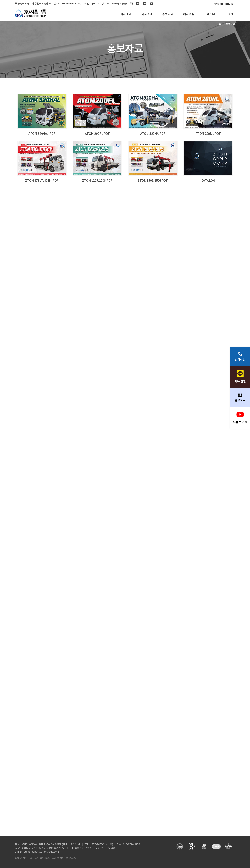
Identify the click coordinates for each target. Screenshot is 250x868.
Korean (218, 4)
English (230, 4)
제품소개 (147, 14)
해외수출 (189, 14)
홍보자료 (168, 14)
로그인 (229, 14)
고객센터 (209, 14)
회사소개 (126, 14)
